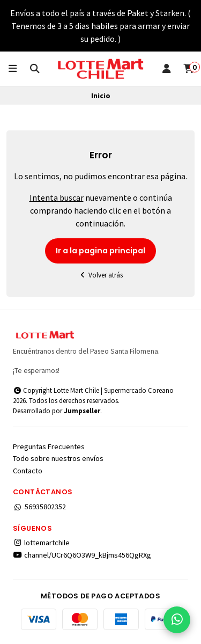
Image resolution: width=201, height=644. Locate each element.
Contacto (28, 471)
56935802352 (39, 507)
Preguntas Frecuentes (49, 447)
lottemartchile (41, 543)
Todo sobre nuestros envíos (58, 458)
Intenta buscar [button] (57, 197)
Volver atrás (101, 275)
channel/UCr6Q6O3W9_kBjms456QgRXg (82, 555)
